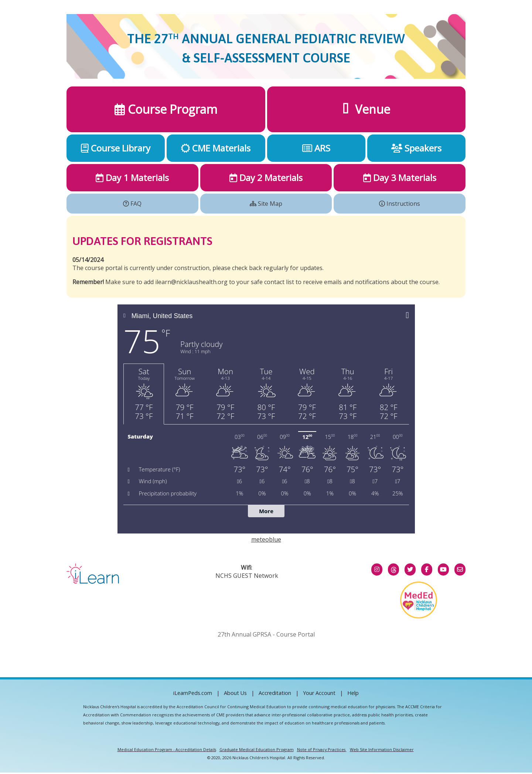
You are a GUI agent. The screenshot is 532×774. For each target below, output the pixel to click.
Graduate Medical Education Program (257, 749)
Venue (366, 109)
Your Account (319, 693)
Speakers (416, 148)
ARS (316, 148)
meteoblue (266, 539)
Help (353, 693)
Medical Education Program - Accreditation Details (167, 749)
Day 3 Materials (400, 178)
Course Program (166, 109)
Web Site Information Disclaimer (382, 749)
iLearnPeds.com (193, 693)
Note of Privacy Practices (321, 749)
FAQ (132, 204)
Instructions (400, 204)
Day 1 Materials (132, 178)
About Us (235, 693)
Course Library (116, 148)
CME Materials (216, 148)
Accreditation (275, 693)
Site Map (266, 204)
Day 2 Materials (266, 178)
